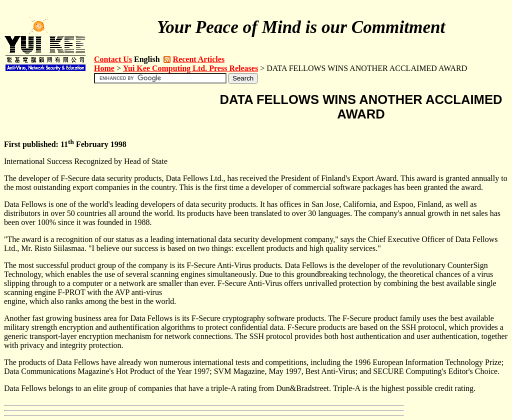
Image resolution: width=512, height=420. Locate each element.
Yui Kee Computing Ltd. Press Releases (190, 68)
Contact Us (113, 59)
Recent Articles (199, 59)
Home (104, 68)
